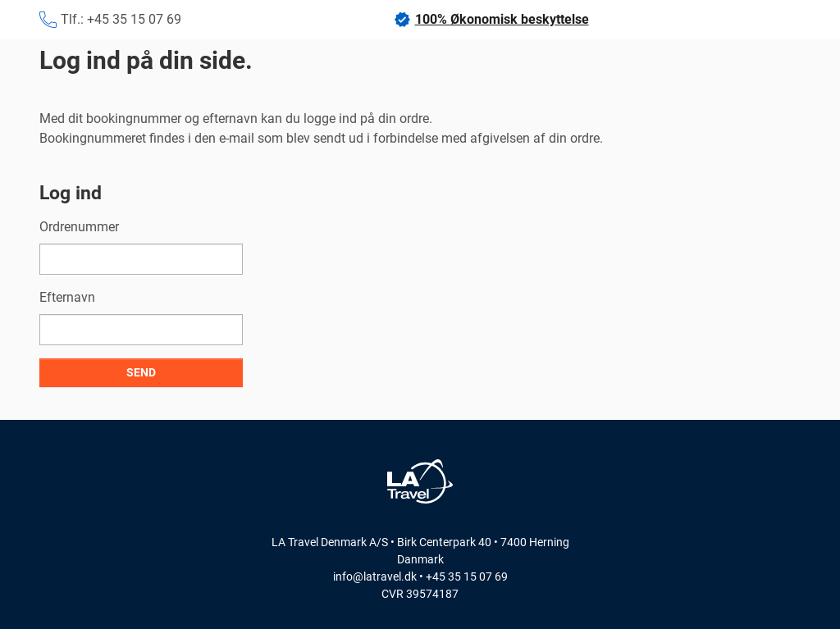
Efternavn (67, 297)
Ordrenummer (79, 227)
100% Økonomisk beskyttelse (491, 19)
